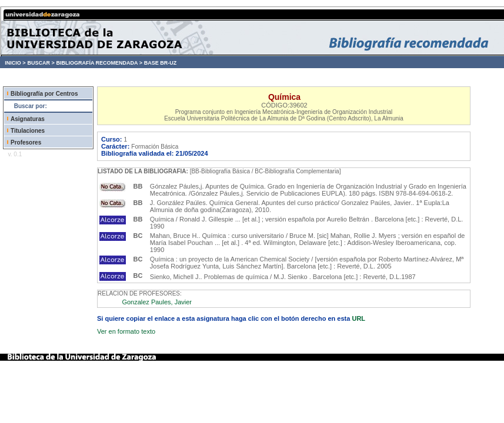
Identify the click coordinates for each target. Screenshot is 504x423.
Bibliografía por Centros (44, 94)
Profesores (26, 142)
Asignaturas (28, 119)
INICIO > (15, 63)
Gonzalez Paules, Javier (157, 302)
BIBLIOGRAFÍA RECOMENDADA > (99, 63)
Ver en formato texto (126, 331)
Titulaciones (28, 131)
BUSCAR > (41, 63)
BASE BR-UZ (161, 63)
